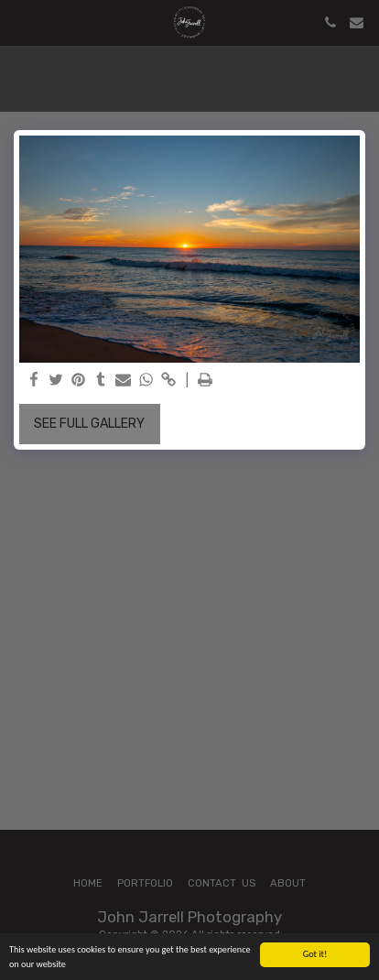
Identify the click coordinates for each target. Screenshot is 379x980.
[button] (20, 22)
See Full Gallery (89, 424)
